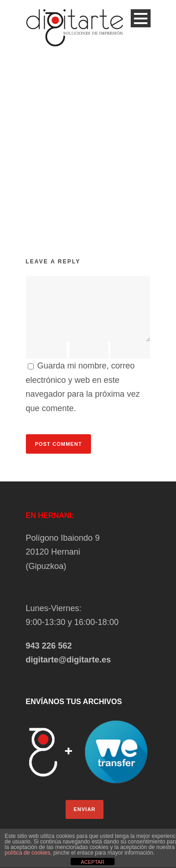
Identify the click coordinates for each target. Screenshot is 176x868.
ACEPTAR (93, 862)
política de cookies (27, 853)
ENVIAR (85, 809)
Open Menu (141, 18)
